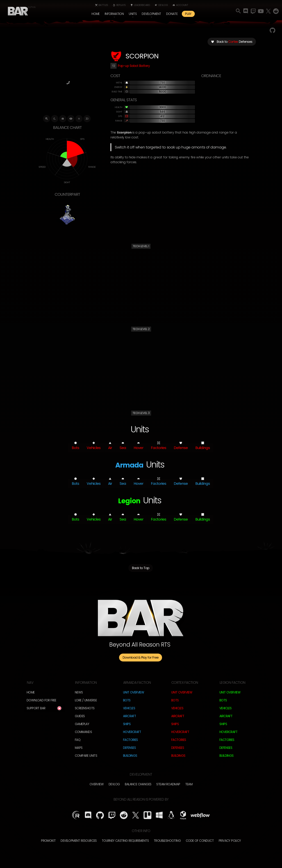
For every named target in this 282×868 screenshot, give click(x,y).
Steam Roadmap (168, 784)
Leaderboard (142, 5)
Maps (79, 748)
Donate (172, 14)
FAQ (78, 740)
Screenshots (85, 708)
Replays (121, 5)
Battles (103, 5)
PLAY (188, 14)
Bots (127, 700)
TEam (189, 784)
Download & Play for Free (141, 657)
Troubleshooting (167, 841)
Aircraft (129, 716)
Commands (83, 732)
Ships (127, 724)
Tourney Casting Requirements (125, 841)
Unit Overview (134, 692)
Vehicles (129, 708)
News (79, 692)
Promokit (48, 841)
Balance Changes (138, 784)
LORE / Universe (86, 700)
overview (97, 784)
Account (182, 5)
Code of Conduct (200, 841)
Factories (130, 740)
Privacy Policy (230, 841)
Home (96, 14)
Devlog (163, 5)
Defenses (129, 748)
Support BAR (36, 708)
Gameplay (82, 724)
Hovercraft (132, 732)
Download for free (41, 700)
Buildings (130, 756)
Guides (80, 716)
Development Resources (79, 841)
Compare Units (86, 756)
